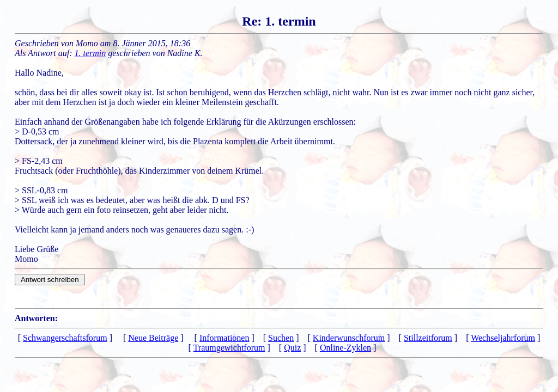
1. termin (90, 53)
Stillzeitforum (428, 338)
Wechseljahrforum (503, 338)
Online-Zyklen (345, 348)
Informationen (225, 338)
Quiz (292, 348)
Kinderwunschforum (349, 338)
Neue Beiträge (153, 338)
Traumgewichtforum (229, 348)
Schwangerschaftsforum (65, 338)
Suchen (281, 338)
